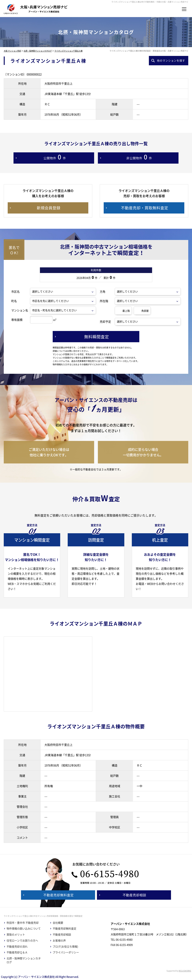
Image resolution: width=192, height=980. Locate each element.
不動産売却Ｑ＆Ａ (17, 952)
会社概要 (58, 923)
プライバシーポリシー (66, 952)
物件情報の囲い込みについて (24, 928)
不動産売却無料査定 (64, 928)
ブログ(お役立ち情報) (65, 947)
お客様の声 (59, 941)
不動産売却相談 (62, 934)
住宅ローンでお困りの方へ (22, 941)
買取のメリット (16, 934)
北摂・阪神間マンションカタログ (38, 51)
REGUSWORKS (185, 971)
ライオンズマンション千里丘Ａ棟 (68, 51)
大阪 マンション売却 (12, 51)
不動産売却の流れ (17, 947)
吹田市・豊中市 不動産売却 (23, 923)
